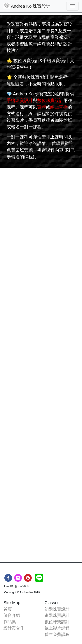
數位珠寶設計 (57, 622)
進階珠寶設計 (57, 615)
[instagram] (18, 578)
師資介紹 (12, 615)
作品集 (10, 622)
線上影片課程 (57, 628)
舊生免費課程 (57, 634)
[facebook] (8, 578)
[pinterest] (28, 578)
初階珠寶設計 (57, 609)
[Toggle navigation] (72, 6)
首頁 (8, 609)
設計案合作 (14, 628)
